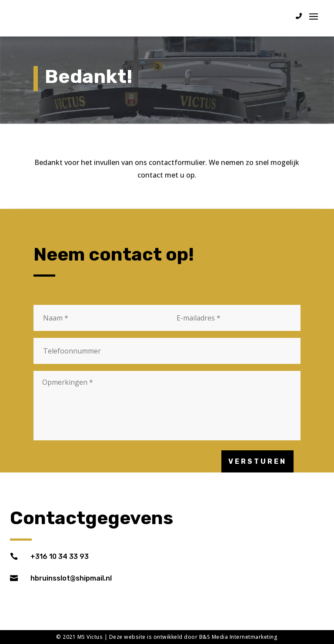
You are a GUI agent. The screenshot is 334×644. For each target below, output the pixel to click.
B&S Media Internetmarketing (239, 637)
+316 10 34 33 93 (60, 556)
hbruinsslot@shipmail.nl (71, 578)
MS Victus (90, 637)
